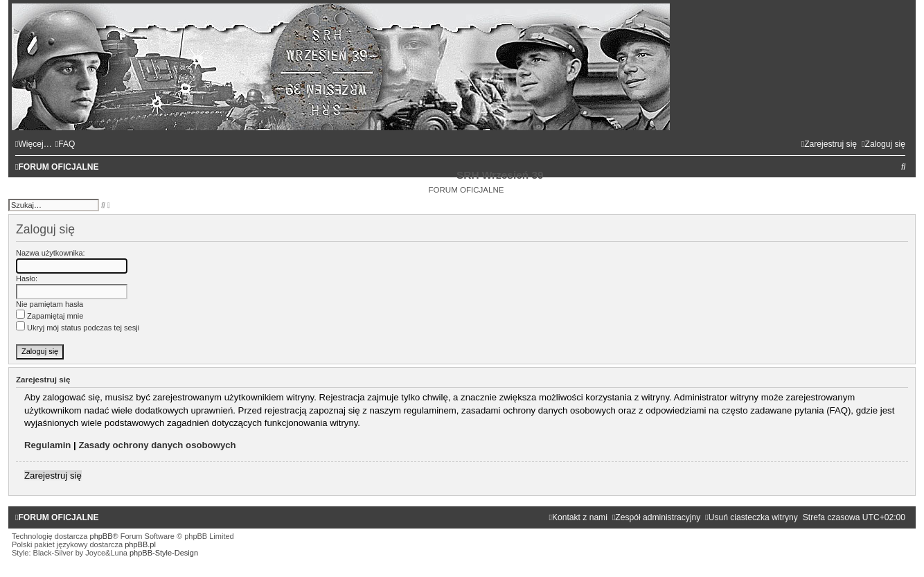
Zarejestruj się (53, 476)
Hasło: (27, 278)
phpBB (101, 536)
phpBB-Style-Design (164, 553)
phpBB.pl (140, 544)
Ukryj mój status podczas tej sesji (78, 328)
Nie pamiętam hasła (50, 304)
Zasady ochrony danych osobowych (157, 445)
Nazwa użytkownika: (51, 253)
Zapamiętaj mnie (50, 316)
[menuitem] (65, 144)
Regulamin (47, 445)
